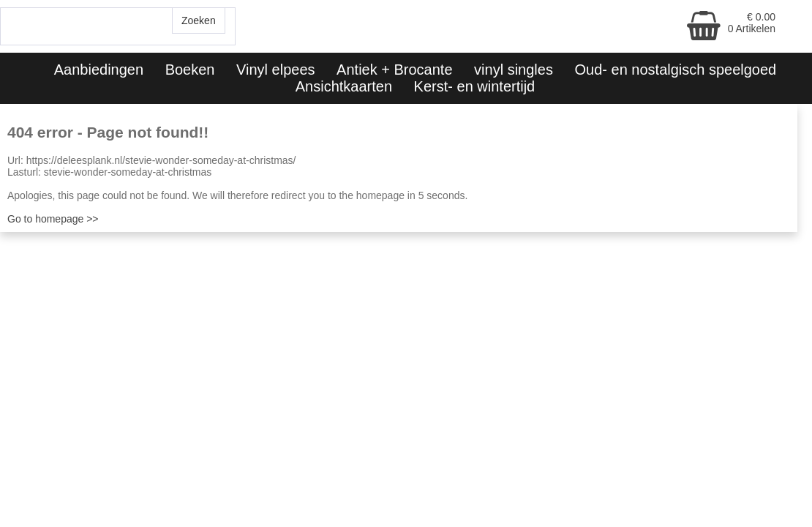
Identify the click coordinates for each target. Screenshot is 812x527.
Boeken (190, 70)
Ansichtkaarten (344, 86)
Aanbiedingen (99, 70)
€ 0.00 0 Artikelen (752, 23)
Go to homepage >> (53, 219)
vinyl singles (514, 70)
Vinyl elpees (275, 70)
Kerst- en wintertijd (475, 86)
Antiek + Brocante (394, 70)
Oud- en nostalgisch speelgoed (676, 70)
